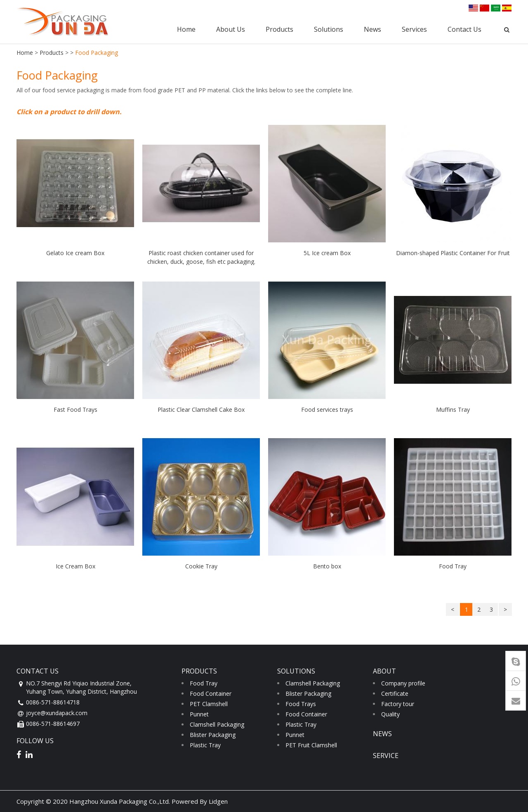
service (386, 756)
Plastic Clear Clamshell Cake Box (201, 410)
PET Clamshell (209, 704)
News (372, 29)
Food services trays (327, 410)
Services (414, 29)
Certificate (395, 693)
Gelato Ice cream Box (75, 253)
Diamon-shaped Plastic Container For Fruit (453, 253)
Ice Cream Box (75, 566)
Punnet (199, 714)
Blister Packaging (213, 735)
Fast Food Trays (75, 410)
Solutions (329, 29)
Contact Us (464, 29)
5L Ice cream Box (327, 253)
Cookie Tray (201, 566)
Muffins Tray (453, 410)
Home (186, 29)
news (382, 734)
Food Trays (301, 704)
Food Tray (453, 566)
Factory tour (398, 704)
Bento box (327, 566)
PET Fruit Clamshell (311, 745)
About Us (231, 29)
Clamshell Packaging (217, 724)
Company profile (403, 683)
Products (279, 29)
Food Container (211, 693)
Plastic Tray (205, 745)
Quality (390, 714)
